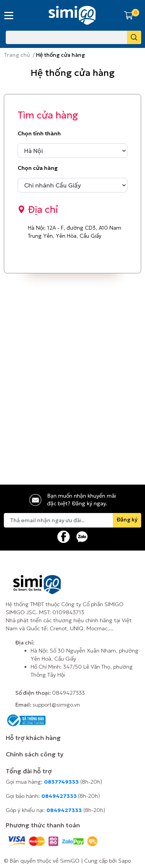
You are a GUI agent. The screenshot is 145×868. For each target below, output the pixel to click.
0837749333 (61, 782)
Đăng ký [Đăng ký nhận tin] (127, 519)
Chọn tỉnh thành (39, 133)
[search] (134, 37)
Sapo (125, 861)
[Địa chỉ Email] (72, 520)
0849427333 (68, 693)
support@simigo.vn (56, 705)
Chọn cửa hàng (38, 168)
